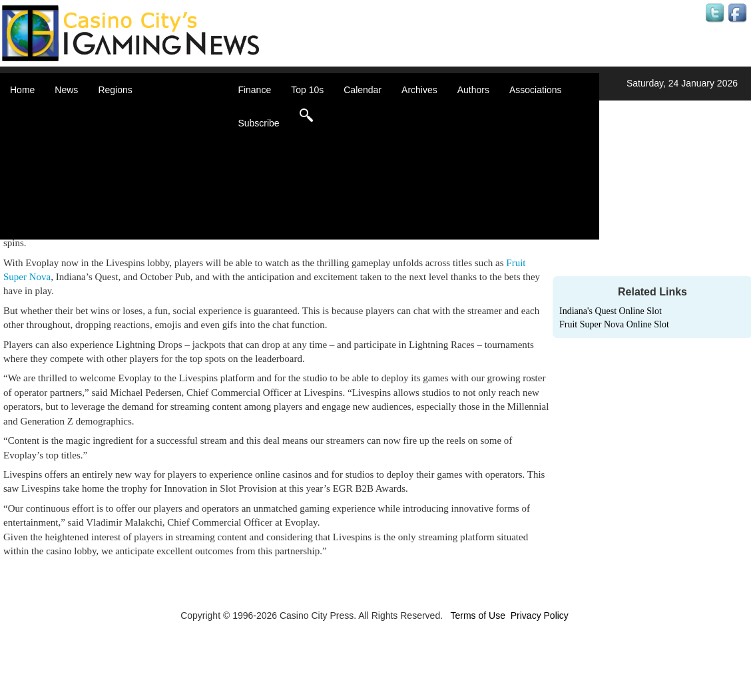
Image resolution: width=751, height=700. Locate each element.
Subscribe (258, 123)
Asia (124, 126)
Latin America (143, 180)
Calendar (363, 90)
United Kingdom (148, 206)
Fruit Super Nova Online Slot (614, 324)
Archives (419, 90)
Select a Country (149, 233)
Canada (131, 140)
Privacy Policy (540, 615)
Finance (254, 90)
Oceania (132, 193)
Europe (129, 166)
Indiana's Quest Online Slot (611, 311)
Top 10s (307, 90)
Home (22, 90)
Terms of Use (477, 615)
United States (142, 220)
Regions (115, 90)
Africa (126, 113)
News (66, 90)
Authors (473, 90)
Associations (536, 90)
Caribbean (136, 153)
